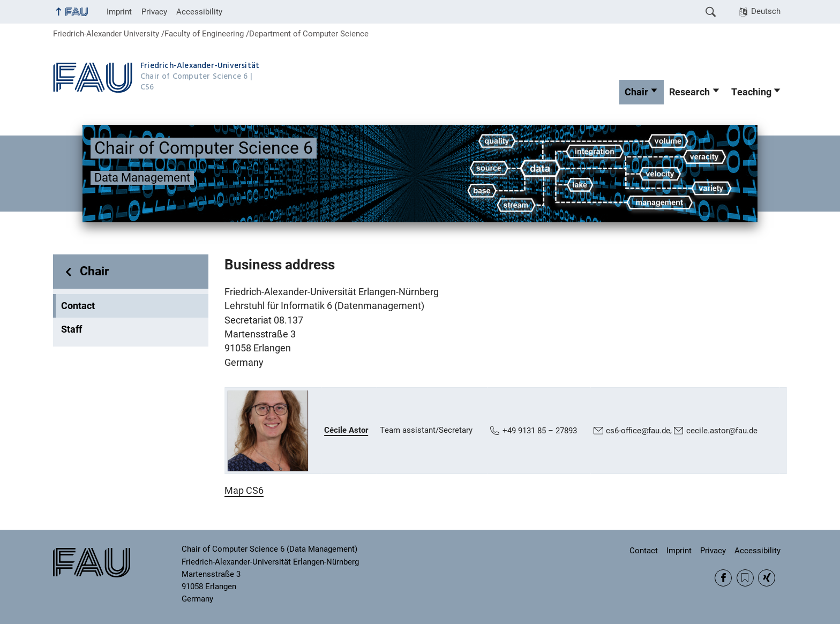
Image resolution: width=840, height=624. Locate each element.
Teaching (751, 92)
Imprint (119, 12)
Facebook (723, 578)
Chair (636, 92)
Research (689, 92)
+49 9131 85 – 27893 (540, 431)
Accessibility (199, 12)
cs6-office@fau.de (638, 431)
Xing (767, 578)
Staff (72, 329)
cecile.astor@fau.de (722, 431)
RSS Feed (745, 578)
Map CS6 (244, 491)
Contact (78, 306)
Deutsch (766, 11)
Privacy (154, 12)
